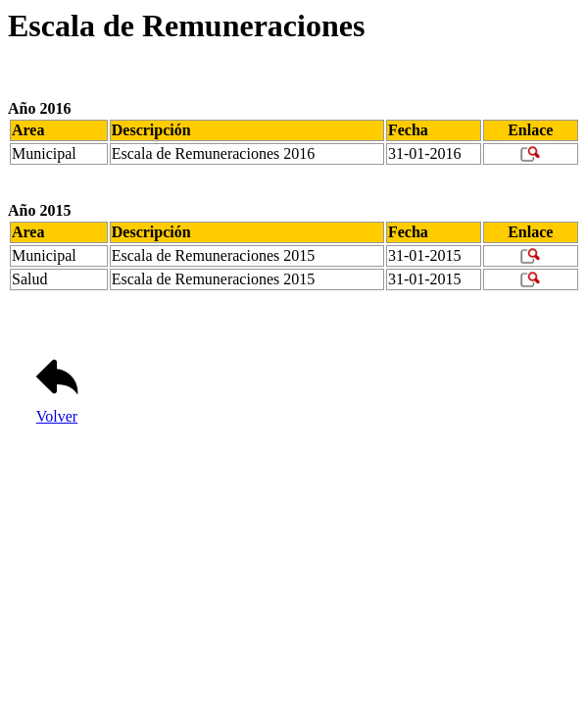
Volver (57, 409)
